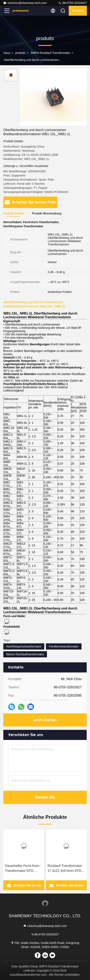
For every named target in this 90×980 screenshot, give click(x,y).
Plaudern (78, 11)
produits (20, 53)
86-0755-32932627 (73, 3)
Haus (7, 53)
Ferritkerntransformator (64, 646)
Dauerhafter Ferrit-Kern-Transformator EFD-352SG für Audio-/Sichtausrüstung (23, 869)
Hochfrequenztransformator (24, 646)
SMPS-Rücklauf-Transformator (50, 53)
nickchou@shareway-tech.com (25, 3)
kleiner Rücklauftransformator (25, 654)
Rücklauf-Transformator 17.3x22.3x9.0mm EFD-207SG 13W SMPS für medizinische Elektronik (65, 869)
